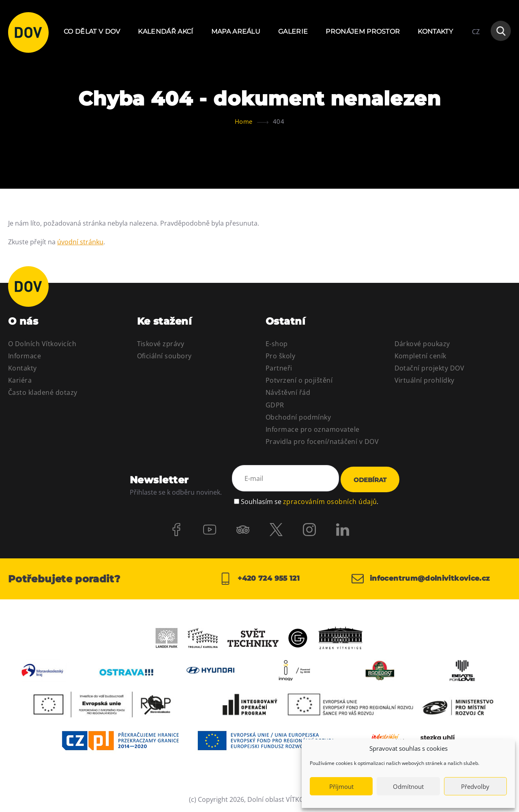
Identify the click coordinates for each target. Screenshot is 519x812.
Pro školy (280, 356)
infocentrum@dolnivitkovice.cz (425, 579)
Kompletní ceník (420, 356)
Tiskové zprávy (161, 344)
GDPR (275, 405)
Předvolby (475, 786)
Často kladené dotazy (43, 392)
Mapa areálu (236, 31)
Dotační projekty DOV (430, 368)
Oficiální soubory (164, 356)
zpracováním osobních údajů (330, 500)
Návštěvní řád (288, 392)
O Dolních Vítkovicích (42, 344)
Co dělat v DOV (92, 31)
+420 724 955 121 (259, 579)
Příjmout (341, 786)
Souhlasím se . (310, 500)
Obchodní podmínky (298, 417)
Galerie (293, 31)
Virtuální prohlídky (425, 380)
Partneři (279, 368)
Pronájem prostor (363, 31)
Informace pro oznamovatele (312, 429)
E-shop (277, 344)
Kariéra (20, 380)
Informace (25, 356)
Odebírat (370, 480)
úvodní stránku (80, 242)
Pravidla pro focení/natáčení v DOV (322, 442)
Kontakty (435, 31)
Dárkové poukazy (422, 344)
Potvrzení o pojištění (299, 380)
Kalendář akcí (165, 31)
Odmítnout (408, 786)
